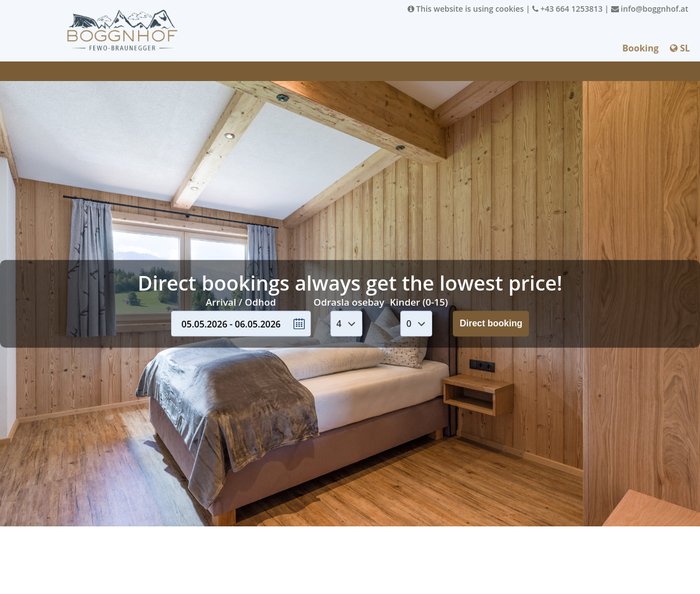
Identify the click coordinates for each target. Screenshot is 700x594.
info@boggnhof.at (650, 9)
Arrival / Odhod (241, 302)
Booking (640, 48)
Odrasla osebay (349, 302)
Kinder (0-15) (419, 302)
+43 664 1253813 (567, 9)
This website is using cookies (466, 9)
